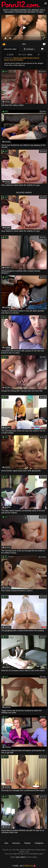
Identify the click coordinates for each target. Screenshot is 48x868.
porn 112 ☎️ (30, 866)
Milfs (25, 58)
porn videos (21, 857)
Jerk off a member (17, 60)
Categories (39, 843)
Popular (27, 843)
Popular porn (18, 58)
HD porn (30, 58)
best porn (16, 843)
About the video (10, 49)
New (6, 843)
